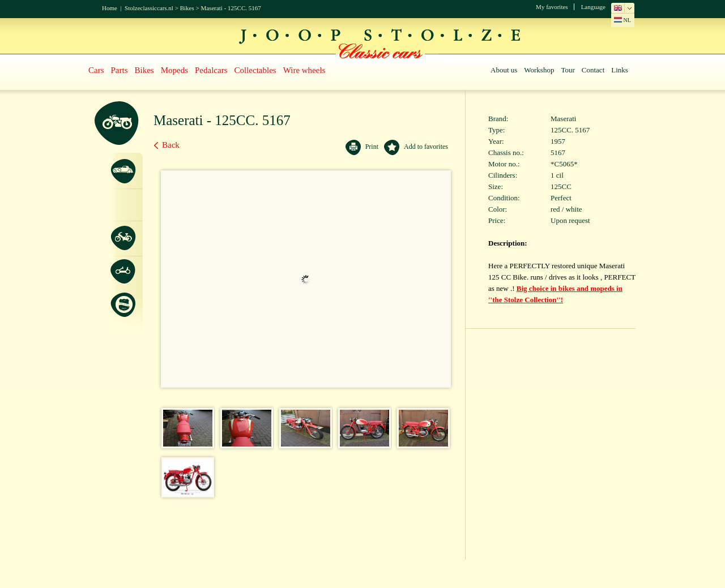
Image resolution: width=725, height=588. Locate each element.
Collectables (255, 70)
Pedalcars (211, 70)
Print (372, 147)
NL (622, 20)
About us (504, 70)
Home (110, 8)
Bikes (187, 8)
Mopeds (174, 70)
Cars (96, 70)
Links (620, 70)
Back (171, 145)
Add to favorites (426, 147)
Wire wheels (304, 70)
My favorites (552, 7)
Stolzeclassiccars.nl (149, 8)
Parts (120, 70)
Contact (593, 70)
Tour (568, 70)
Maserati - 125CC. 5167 (231, 8)
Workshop (539, 70)
